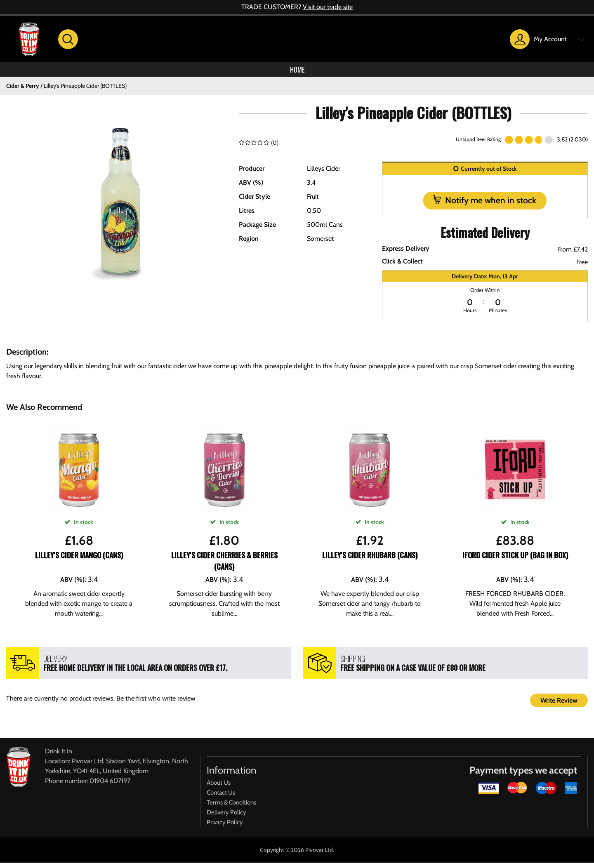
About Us (219, 788)
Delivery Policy (226, 818)
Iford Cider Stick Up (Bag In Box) (515, 560)
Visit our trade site (328, 7)
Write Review (559, 706)
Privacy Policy (225, 828)
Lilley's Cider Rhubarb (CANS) (370, 560)
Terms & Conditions (231, 808)
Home (297, 72)
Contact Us (221, 798)
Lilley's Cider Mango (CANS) (79, 560)
